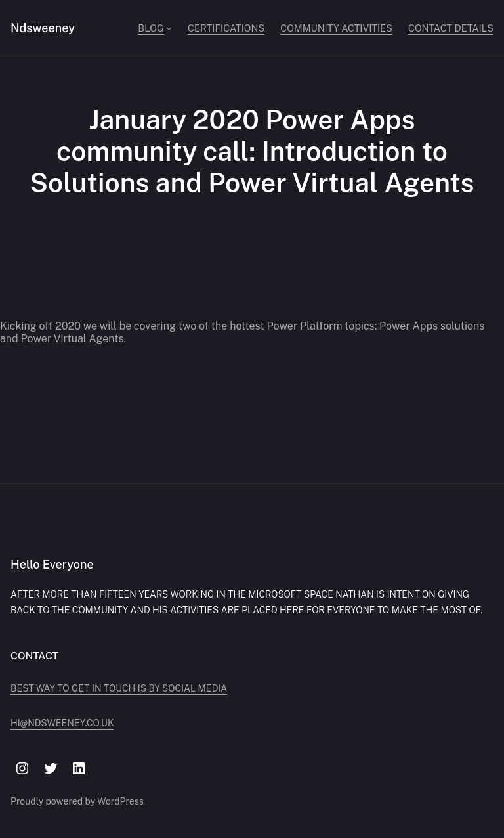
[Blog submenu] (169, 28)
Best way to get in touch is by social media (119, 688)
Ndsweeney (43, 28)
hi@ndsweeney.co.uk (62, 723)
